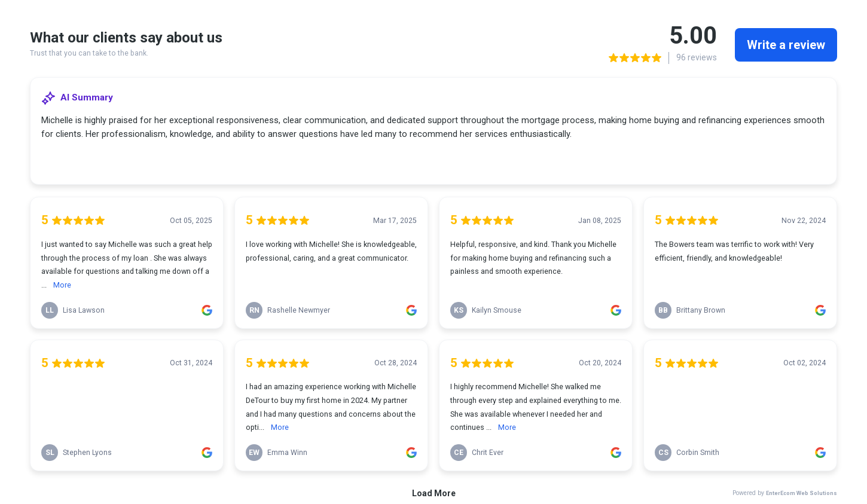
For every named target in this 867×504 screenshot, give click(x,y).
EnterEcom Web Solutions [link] (802, 493)
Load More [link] (434, 493)
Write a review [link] (786, 45)
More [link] (62, 285)
